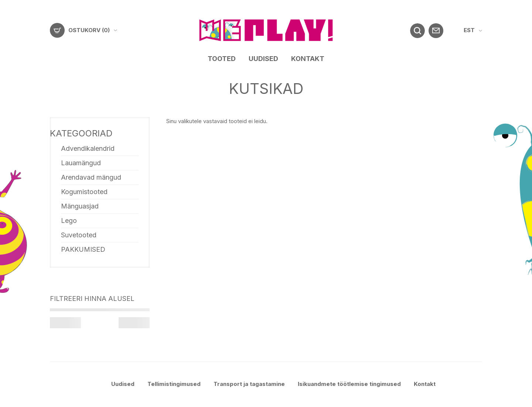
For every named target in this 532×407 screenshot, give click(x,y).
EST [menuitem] (469, 30)
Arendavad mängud (91, 177)
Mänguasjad (80, 206)
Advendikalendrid (88, 148)
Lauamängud (81, 163)
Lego (69, 221)
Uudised (263, 59)
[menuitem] (473, 30)
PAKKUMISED (83, 249)
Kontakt (308, 59)
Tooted (222, 59)
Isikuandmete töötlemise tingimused (349, 384)
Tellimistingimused (174, 384)
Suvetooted (79, 235)
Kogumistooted (84, 192)
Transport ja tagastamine (249, 384)
